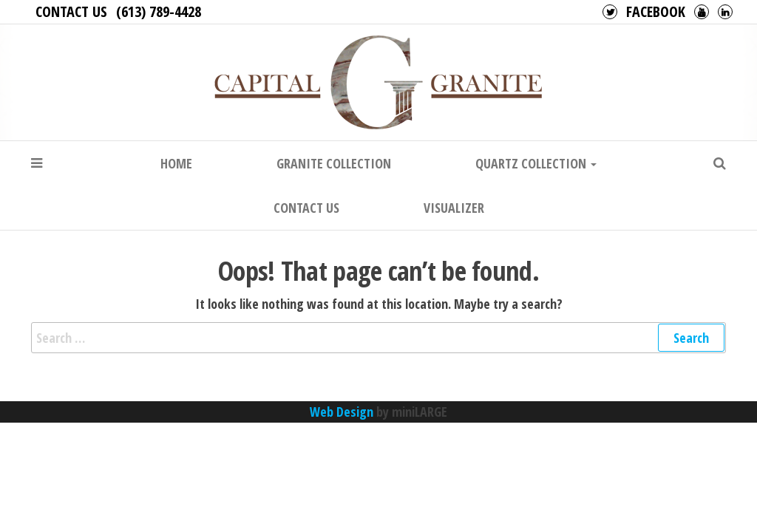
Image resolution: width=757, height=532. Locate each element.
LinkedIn (725, 12)
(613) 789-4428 (159, 11)
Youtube (702, 12)
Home (176, 163)
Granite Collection (334, 163)
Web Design (342, 412)
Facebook (656, 11)
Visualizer (454, 208)
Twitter (610, 12)
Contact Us (71, 11)
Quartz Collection (536, 163)
